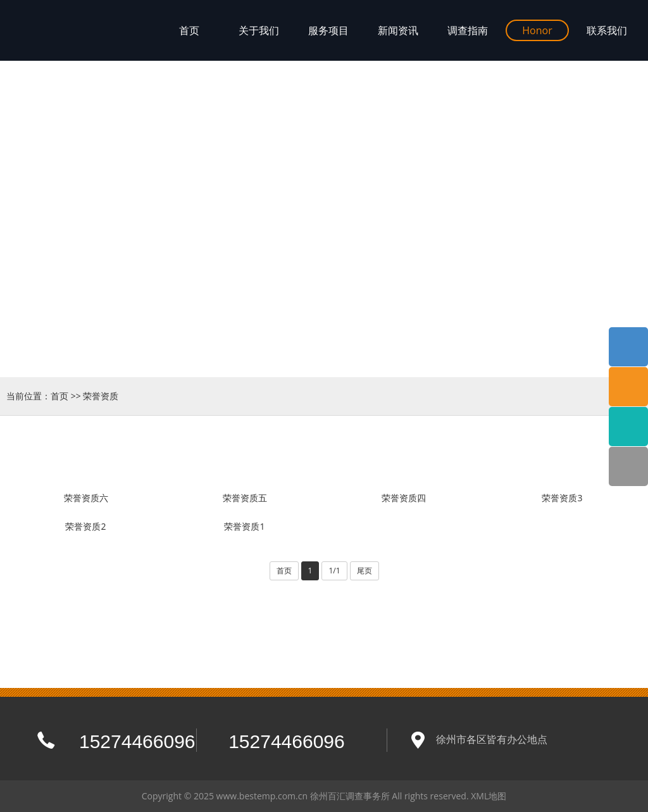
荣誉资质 (101, 396)
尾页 (364, 571)
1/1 (334, 571)
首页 (59, 396)
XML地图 (489, 796)
